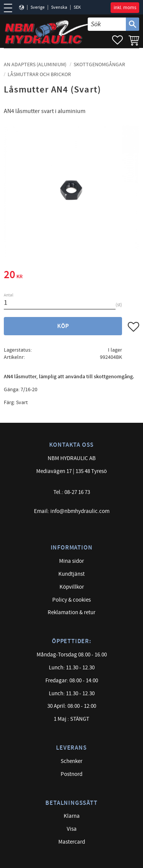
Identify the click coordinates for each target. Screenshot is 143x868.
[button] (10, 8)
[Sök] (133, 24)
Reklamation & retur (71, 612)
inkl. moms (125, 8)
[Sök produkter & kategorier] (107, 24)
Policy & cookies (71, 600)
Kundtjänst (71, 574)
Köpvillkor (72, 587)
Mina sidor (71, 561)
